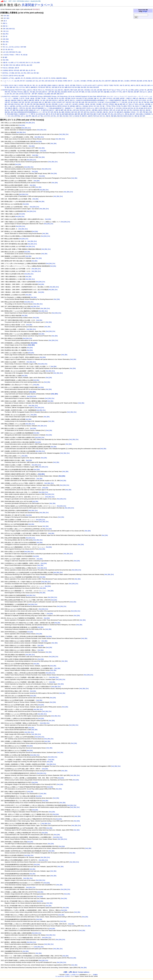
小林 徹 (87, 104)
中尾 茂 (35, 90)
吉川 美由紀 (14, 102)
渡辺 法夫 (142, 110)
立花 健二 (133, 112)
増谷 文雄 (88, 102)
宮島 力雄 (12, 65)
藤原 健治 (71, 114)
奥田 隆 (11, 70)
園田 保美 (48, 102)
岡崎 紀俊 (49, 106)
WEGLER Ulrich (102, 97)
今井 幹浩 (109, 98)
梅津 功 (133, 85)
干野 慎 (108, 106)
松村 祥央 (130, 108)
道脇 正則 (35, 116)
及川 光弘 (35, 81)
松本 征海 (39, 92)
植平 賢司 (51, 92)
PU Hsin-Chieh (92, 97)
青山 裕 (5, 44)
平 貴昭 (111, 85)
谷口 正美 (11, 116)
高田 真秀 (96, 87)
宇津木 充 (79, 85)
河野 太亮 (112, 110)
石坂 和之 (93, 112)
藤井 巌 (59, 114)
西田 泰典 (12, 52)
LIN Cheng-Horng (62, 97)
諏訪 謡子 (133, 114)
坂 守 (64, 102)
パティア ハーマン (143, 97)
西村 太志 (30, 73)
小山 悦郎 (11, 63)
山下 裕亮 (135, 104)
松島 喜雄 (6, 39)
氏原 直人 (88, 110)
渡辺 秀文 (6, 34)
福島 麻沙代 (120, 112)
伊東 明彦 (44, 85)
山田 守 (94, 85)
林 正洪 (136, 108)
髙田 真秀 (53, 94)
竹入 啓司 (139, 112)
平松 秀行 (116, 85)
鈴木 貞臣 (16, 94)
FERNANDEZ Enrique (36, 97)
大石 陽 (130, 102)
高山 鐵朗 (47, 94)
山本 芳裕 (25, 106)
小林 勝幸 (81, 104)
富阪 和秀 (42, 104)
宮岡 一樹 (23, 104)
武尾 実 (138, 85)
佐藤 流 (26, 100)
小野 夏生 (111, 104)
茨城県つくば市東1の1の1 (72, 975)
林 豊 (145, 108)
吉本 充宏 (21, 102)
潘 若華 (70, 92)
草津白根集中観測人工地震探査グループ (18, 114)
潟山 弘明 (75, 92)
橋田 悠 (58, 110)
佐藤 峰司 (5, 78)
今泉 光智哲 (116, 98)
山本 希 (89, 85)
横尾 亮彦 (46, 110)
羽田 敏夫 (146, 112)
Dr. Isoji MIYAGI (60, 976)
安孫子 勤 (106, 90)
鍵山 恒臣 (30, 65)
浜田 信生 (123, 110)
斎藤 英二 (16, 108)
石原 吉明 (94, 92)
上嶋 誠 (32, 98)
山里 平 (43, 106)
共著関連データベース (37, 5)
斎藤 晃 (10, 108)
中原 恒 (56, 98)
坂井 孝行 (69, 102)
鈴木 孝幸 (47, 116)
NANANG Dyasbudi (81, 97)
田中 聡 (33, 70)
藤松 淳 (96, 114)
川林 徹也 (85, 106)
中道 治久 (5, 68)
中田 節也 (48, 90)
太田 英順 (73, 85)
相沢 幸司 (80, 112)
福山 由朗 (21, 76)
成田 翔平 (108, 81)
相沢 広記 (16, 87)
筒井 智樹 (23, 47)
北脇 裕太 (124, 100)
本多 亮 (122, 85)
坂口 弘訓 (75, 102)
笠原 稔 (53, 78)
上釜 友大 (29, 90)
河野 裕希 (133, 81)
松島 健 (25, 55)
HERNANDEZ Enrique (50, 97)
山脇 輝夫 (18, 78)
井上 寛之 (32, 85)
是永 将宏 (28, 108)
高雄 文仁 (131, 116)
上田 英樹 (38, 98)
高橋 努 (108, 116)
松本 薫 (125, 108)
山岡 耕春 (148, 104)
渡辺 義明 (64, 92)
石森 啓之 (106, 112)
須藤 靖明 (59, 78)
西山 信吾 (114, 114)
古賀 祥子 (8, 102)
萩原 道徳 (55, 87)
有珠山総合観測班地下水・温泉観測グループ (62, 108)
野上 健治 (18, 52)
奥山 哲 (141, 102)
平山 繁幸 (124, 106)
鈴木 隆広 (60, 116)
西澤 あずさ (121, 114)
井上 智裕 (103, 98)
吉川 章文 (42, 81)
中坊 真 (11, 85)
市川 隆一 (103, 106)
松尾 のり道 (42, 78)
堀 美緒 (60, 81)
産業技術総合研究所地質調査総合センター (30, 112)
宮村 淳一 (70, 81)
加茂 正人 (73, 100)
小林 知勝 (83, 81)
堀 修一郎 (54, 81)
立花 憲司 (113, 92)
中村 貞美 (79, 98)
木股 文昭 (22, 63)
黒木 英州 (142, 116)
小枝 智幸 (92, 104)
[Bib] (30, 123)
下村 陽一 (44, 98)
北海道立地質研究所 (115, 100)
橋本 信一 (52, 110)
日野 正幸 (22, 108)
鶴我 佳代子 (60, 94)
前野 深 (67, 100)
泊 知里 (118, 110)
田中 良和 (50, 112)
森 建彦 (21, 110)
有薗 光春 (79, 108)
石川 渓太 (22, 87)
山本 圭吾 (6, 52)
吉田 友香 (48, 81)
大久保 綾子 (101, 102)
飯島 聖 (90, 116)
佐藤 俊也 (8, 100)
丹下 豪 (84, 98)
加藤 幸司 (67, 90)
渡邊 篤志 (8, 112)
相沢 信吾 (74, 112)
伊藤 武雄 (142, 98)
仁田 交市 (5, 76)
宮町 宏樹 (6, 29)
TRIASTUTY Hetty (20, 90)
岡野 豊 (59, 106)
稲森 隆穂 (127, 112)
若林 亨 (125, 92)
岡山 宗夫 (102, 81)
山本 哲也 (19, 106)
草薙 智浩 (130, 92)
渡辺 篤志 (58, 92)
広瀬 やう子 (138, 106)
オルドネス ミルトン (113, 97)
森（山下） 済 (38, 110)
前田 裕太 (61, 100)
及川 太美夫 (143, 100)
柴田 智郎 (23, 70)
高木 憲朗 (77, 87)
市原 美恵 (14, 92)
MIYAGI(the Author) (23, 1)
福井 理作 (100, 92)
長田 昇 (17, 68)
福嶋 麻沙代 (34, 87)
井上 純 (38, 85)
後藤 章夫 (145, 106)
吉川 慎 (5, 49)
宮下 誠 (111, 90)
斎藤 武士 (26, 92)
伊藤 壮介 (129, 98)
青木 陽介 (36, 73)
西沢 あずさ (144, 92)
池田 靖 (100, 110)
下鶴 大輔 (50, 98)
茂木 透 (5, 36)
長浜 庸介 (66, 116)
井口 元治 (54, 90)
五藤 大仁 (96, 98)
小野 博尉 (89, 81)
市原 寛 (106, 85)
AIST (10, 1)
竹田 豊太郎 (42, 87)
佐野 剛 (37, 100)
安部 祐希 (11, 104)
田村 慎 (56, 112)
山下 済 (16, 63)
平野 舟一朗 (131, 106)
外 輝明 (65, 81)
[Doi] (33, 123)
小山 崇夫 (77, 81)
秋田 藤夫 (11, 68)
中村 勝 (21, 85)
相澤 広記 (87, 112)
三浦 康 (27, 98)
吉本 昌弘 (28, 102)
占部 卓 (136, 100)
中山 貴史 (61, 98)
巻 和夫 (91, 106)
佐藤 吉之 (55, 85)
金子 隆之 (41, 116)
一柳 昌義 (15, 98)
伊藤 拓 (49, 85)
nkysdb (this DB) (36, 1)
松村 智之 (127, 85)
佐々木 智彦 (149, 98)
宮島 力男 (30, 104)
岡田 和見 (8, 92)
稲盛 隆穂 (107, 92)
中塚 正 (16, 85)
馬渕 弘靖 (96, 116)
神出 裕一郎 (112, 112)
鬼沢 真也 (6, 42)
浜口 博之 (24, 73)
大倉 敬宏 (6, 65)
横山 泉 (28, 70)
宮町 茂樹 (36, 104)
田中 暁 (45, 112)
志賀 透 (11, 76)
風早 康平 (35, 94)
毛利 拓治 (82, 110)
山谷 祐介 (17, 47)
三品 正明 (16, 81)
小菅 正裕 (105, 104)
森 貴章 (26, 110)
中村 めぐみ (41, 90)
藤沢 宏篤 (101, 114)
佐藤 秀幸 (31, 100)
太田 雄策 (99, 90)
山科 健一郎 (143, 90)
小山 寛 (84, 85)
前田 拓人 (55, 100)
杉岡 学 (84, 108)
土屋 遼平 (59, 102)
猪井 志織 (14, 112)
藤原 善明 (77, 114)
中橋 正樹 (26, 85)
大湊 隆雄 (5, 70)
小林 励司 (75, 104)
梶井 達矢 (121, 81)
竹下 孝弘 (119, 92)
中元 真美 (5, 85)
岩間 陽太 (73, 106)
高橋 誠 (65, 78)
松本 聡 (16, 76)
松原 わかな (91, 108)
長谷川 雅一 (28, 94)
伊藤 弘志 (135, 98)
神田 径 (28, 87)
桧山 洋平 (9, 110)
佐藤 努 (5, 63)
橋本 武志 (12, 29)
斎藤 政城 (114, 81)
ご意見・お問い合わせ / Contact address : (76, 972)
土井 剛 (53, 102)
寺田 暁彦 (16, 70)
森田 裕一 (45, 92)
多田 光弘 (94, 102)
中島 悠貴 (68, 98)
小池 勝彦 (99, 104)
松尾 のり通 (98, 108)
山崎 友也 (95, 81)
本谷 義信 (33, 92)
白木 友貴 (88, 92)
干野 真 (113, 106)
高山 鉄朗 (37, 63)
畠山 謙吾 (62, 112)
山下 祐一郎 (124, 90)
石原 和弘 (23, 65)
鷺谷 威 (137, 116)
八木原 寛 (6, 55)
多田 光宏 (81, 90)
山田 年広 (100, 85)
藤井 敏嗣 (65, 114)
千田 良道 (131, 100)
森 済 (5, 21)
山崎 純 (136, 90)
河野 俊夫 (106, 110)
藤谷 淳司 (107, 114)
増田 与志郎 (74, 90)
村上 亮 (23, 78)
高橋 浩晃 (120, 116)
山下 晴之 (11, 78)
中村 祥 (73, 98)
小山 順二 (61, 104)
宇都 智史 (147, 102)
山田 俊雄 (38, 106)
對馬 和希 (55, 104)
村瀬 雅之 (29, 78)
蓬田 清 (48, 114)
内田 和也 (5, 73)
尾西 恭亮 (122, 104)
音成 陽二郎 (78, 116)
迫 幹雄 (145, 81)
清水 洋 (28, 63)
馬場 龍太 (41, 94)
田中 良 (48, 78)
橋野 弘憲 (63, 110)
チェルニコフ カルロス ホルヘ (128, 97)
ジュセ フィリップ (8, 81)
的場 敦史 (68, 112)
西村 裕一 (6, 26)
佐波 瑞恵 (29, 81)
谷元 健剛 (65, 87)
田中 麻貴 (81, 92)
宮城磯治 (95, 975)
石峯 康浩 (99, 112)
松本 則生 (119, 108)
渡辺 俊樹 (139, 81)
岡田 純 (54, 106)
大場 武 (67, 85)
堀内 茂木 (61, 85)
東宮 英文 (35, 78)
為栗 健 (18, 65)
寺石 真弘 (48, 104)
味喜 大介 (41, 102)
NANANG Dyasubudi (8, 90)
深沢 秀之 (130, 110)
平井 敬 (118, 106)
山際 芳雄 (150, 90)
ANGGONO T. (15, 97)
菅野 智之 (48, 87)
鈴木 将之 (9, 94)
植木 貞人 (11, 49)
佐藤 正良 (20, 100)
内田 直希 (49, 100)
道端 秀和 (28, 116)
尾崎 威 (117, 104)
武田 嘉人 (70, 110)
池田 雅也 (95, 110)
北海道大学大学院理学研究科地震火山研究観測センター (92, 100)
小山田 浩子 (68, 104)
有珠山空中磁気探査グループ (40, 108)
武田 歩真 (76, 110)
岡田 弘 (5, 23)
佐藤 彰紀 (14, 100)
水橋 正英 (144, 85)
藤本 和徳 (90, 114)
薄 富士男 (54, 114)
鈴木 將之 (53, 116)
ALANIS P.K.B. (6, 97)
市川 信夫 (96, 106)
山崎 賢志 (12, 106)
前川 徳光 (6, 18)
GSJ (14, 1)
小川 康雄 (11, 73)
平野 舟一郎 (19, 55)
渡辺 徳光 (136, 110)
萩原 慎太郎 (42, 114)
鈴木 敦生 (6, 16)
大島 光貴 (124, 102)
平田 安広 (20, 92)
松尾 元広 (105, 108)
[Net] (27, 123)
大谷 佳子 (135, 102)
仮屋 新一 (123, 98)
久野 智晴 (90, 98)
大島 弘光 (6, 31)
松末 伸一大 (112, 108)
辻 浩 (32, 63)
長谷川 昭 (71, 87)
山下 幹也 (117, 90)
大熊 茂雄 (87, 90)
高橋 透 (125, 116)
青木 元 (72, 116)
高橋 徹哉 (114, 116)
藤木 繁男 (84, 114)
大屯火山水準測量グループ (113, 102)
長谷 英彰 (6, 60)
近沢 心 (23, 116)
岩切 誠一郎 (66, 106)
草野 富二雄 (34, 114)
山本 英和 (31, 106)
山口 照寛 (131, 90)
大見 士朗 (93, 90)
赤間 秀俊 (17, 116)
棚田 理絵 (16, 110)
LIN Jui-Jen (71, 97)
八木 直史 (42, 100)
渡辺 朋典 (9, 87)
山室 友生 (141, 104)
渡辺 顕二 (149, 110)
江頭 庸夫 (127, 81)
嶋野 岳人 (79, 106)
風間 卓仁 (85, 116)
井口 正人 (6, 47)
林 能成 (141, 108)
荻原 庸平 (137, 92)
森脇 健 (31, 110)
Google (145, 11)
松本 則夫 (18, 73)
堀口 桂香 (81, 102)
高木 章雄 (90, 87)
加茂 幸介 (60, 90)
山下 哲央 (129, 104)
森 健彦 (5, 57)
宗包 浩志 (17, 104)
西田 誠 (127, 114)
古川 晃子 (149, 100)
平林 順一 (12, 55)
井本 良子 (23, 81)
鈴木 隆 (21, 94)
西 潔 (60, 87)
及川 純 (11, 47)
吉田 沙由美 (34, 102)
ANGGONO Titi (25, 97)
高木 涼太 (102, 116)
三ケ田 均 (21, 98)
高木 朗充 (84, 87)
